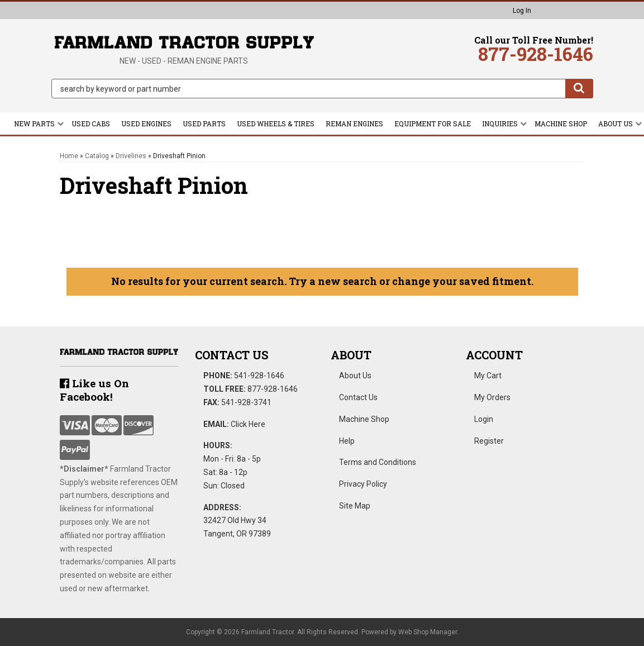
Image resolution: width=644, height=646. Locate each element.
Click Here (248, 424)
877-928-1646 (273, 389)
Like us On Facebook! (94, 390)
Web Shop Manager (428, 632)
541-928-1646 (259, 376)
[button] (322, 89)
